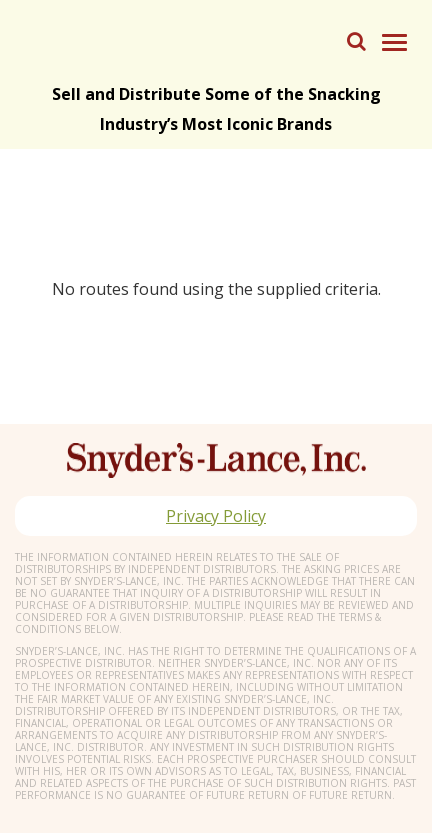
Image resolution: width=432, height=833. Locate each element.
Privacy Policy (216, 516)
